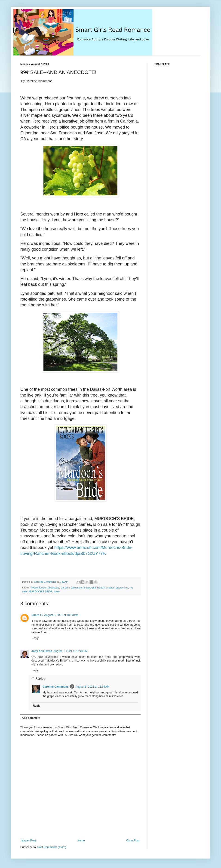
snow (57, 591)
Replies (40, 679)
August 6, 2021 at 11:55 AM (92, 687)
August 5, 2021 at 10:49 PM (71, 651)
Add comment (31, 718)
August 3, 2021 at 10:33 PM (61, 615)
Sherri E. (37, 615)
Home (81, 840)
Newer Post (29, 840)
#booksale (54, 588)
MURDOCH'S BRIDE (41, 591)
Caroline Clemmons (56, 687)
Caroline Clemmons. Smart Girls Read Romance (87, 588)
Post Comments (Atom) (52, 847)
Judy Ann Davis (42, 651)
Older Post (133, 840)
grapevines (122, 588)
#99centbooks (39, 588)
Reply (35, 638)
